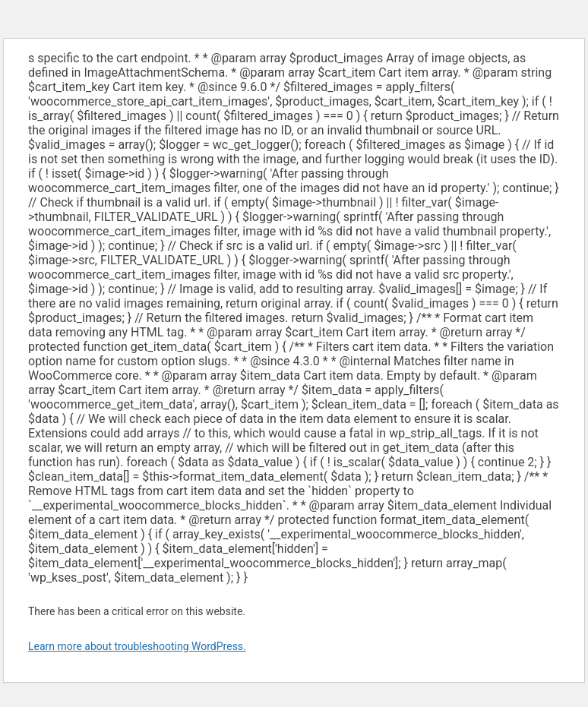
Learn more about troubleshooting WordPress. (137, 646)
